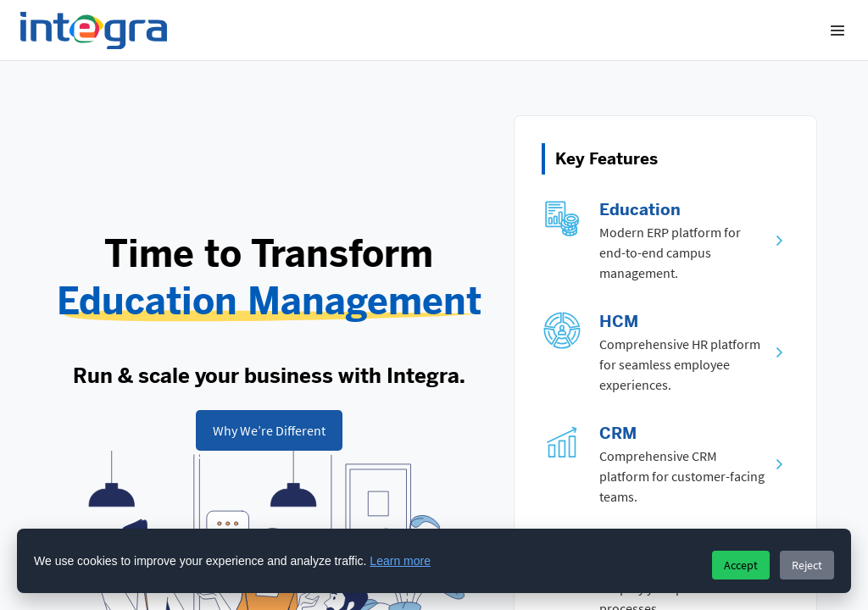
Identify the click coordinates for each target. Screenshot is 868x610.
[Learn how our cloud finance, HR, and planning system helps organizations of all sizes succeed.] (269, 430)
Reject (807, 565)
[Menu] (837, 30)
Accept (741, 565)
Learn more (400, 561)
